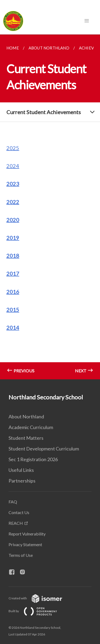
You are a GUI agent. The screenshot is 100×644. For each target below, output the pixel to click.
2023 (13, 184)
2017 (13, 273)
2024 (13, 166)
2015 (13, 310)
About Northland (26, 417)
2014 (13, 327)
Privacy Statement (25, 544)
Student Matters (26, 438)
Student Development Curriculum (44, 449)
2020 (13, 220)
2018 (13, 256)
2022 (13, 202)
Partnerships (22, 481)
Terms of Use (21, 555)
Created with (40, 598)
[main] (50, 207)
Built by (37, 611)
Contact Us (19, 512)
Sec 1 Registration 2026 (33, 459)
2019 (13, 238)
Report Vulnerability (27, 534)
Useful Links (21, 470)
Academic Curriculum (31, 427)
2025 (13, 148)
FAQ (13, 502)
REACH (16, 523)
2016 (13, 292)
